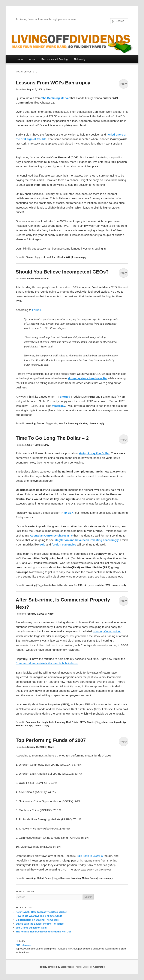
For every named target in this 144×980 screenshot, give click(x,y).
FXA (80, 585)
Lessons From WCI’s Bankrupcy (53, 83)
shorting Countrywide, (107, 631)
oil (85, 585)
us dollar (100, 585)
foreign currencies (64, 544)
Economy (31, 722)
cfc (45, 257)
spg (31, 726)
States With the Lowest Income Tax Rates (40, 924)
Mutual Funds (44, 878)
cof (49, 257)
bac (63, 878)
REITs (83, 722)
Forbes (36, 310)
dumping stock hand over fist (88, 378)
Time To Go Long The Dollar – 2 (52, 438)
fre (65, 423)
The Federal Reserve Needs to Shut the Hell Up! (43, 932)
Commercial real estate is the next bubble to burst (47, 663)
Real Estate (72, 722)
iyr (125, 722)
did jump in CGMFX (91, 856)
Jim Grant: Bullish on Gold (31, 928)
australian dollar (54, 585)
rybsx (91, 585)
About (32, 59)
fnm (54, 257)
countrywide (115, 722)
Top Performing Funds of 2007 (51, 740)
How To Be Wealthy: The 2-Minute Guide (39, 916)
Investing (31, 423)
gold (43, 544)
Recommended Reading (55, 59)
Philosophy (79, 59)
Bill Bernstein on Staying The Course (37, 920)
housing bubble (45, 722)
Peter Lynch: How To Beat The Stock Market (41, 912)
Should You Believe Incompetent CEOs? (62, 272)
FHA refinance (23, 945)
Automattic (99, 967)
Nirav (49, 89)
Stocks (29, 257)
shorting (84, 423)
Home (20, 59)
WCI (68, 257)
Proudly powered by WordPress (56, 967)
